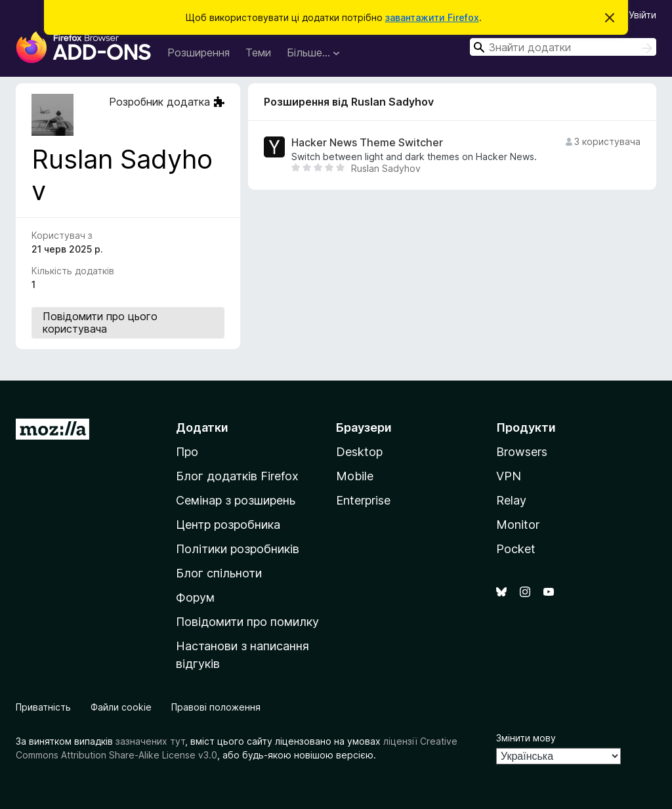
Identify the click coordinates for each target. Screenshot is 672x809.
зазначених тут (150, 741)
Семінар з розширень (236, 500)
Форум (195, 597)
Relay (511, 500)
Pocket (516, 549)
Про (187, 452)
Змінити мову (526, 738)
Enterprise (363, 500)
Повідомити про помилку (247, 622)
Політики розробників (238, 549)
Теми (258, 52)
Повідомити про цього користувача (100, 322)
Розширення (199, 52)
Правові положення (216, 707)
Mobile (355, 476)
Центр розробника (228, 525)
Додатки (202, 427)
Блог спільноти (219, 573)
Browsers (522, 452)
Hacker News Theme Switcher (367, 143)
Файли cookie (121, 707)
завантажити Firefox (432, 17)
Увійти (642, 15)
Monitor (518, 525)
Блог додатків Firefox (237, 476)
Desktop (359, 452)
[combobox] (563, 47)
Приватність (43, 707)
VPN (509, 476)
